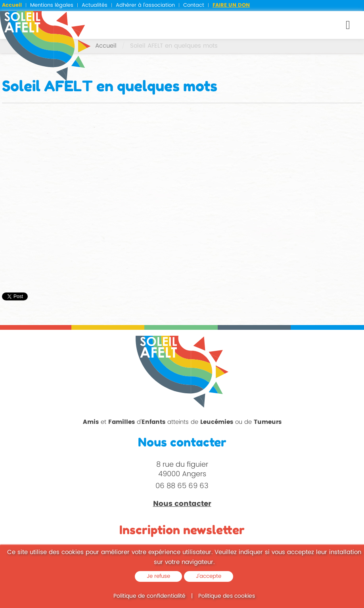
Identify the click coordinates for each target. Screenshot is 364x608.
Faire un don (231, 5)
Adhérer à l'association (145, 5)
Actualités (95, 5)
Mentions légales (52, 5)
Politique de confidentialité (149, 596)
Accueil (12, 5)
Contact (194, 5)
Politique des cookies (227, 596)
